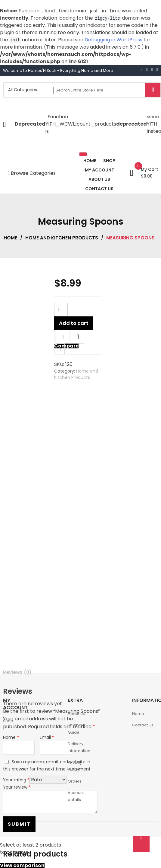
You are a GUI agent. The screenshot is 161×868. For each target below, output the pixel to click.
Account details (76, 796)
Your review (17, 787)
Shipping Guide (76, 729)
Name (11, 737)
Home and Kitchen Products (62, 238)
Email (47, 737)
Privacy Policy (75, 766)
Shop (8, 721)
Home (10, 238)
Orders (75, 781)
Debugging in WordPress (113, 40)
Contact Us (143, 725)
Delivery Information (79, 747)
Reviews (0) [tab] (17, 672)
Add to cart (74, 323)
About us (76, 714)
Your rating (16, 780)
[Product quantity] (61, 310)
